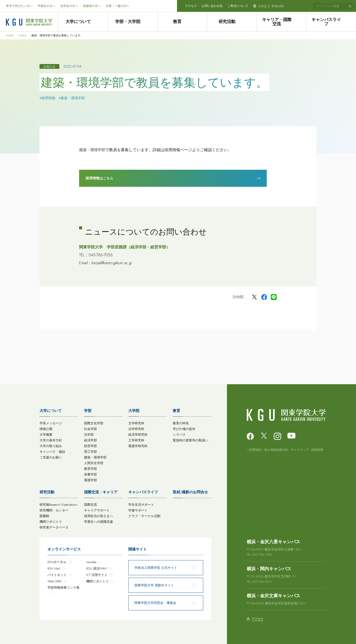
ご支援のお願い (51, 456)
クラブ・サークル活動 (144, 515)
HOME (10, 36)
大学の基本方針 (51, 439)
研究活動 (232, 22)
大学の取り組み (51, 445)
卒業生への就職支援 (99, 521)
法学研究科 (136, 428)
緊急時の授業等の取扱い (190, 439)
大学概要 (46, 434)
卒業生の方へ (46, 6)
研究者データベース (54, 526)
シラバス (179, 434)
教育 (182, 22)
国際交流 (90, 504)
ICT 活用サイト (97, 574)
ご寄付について (238, 6)
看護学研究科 (138, 445)
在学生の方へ (69, 6)
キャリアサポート (97, 509)
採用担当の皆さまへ (99, 515)
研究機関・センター (54, 509)
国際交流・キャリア (101, 491)
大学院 (134, 410)
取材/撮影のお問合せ (190, 491)
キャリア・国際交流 (282, 22)
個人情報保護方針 (276, 449)
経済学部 (90, 439)
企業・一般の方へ (118, 6)
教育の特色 (181, 422)
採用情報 (317, 449)
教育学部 (90, 468)
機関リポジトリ (51, 521)
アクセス (191, 6)
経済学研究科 (138, 434)
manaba (91, 561)
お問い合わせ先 (212, 6)
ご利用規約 (254, 449)
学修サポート (138, 509)
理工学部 (90, 451)
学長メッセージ (51, 422)
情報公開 (46, 428)
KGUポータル (57, 561)
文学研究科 (136, 422)
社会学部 (90, 428)
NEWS (22, 36)
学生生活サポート (141, 504)
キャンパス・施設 (52, 451)
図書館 (44, 515)
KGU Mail (54, 567)
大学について (83, 22)
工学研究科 (136, 439)
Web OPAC (55, 580)
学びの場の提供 (184, 428)
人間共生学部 (94, 462)
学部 (88, 410)
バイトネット (57, 574)
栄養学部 (90, 473)
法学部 (89, 434)
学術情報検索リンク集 (64, 586)
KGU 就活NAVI (96, 567)
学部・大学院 (133, 22)
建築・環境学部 (92, 150)
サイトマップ (300, 449)
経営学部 (90, 445)
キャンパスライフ (331, 22)
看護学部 (90, 479)
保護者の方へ (92, 6)
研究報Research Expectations (58, 504)
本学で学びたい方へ (19, 6)
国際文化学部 (94, 422)
